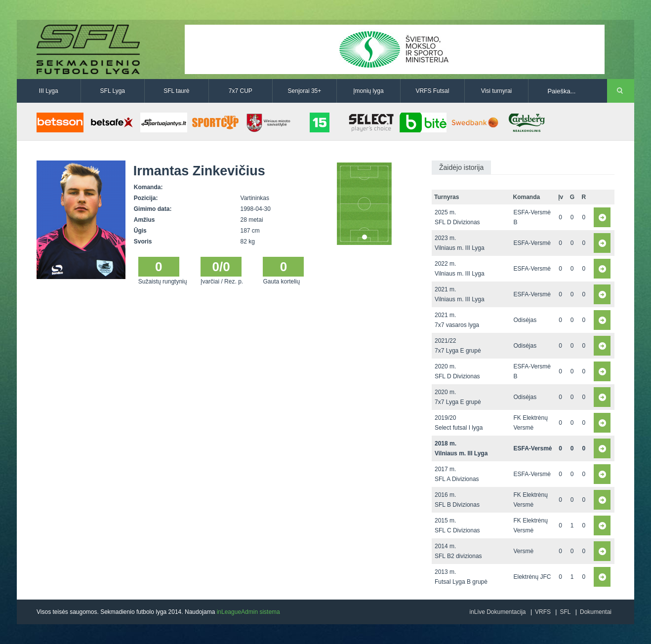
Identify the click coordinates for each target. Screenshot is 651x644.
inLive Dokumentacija (497, 612)
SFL (565, 612)
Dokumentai (596, 612)
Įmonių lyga (368, 91)
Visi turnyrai (496, 91)
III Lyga (49, 91)
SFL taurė (176, 91)
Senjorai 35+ (305, 91)
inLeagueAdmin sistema (248, 612)
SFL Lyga (113, 91)
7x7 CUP (241, 91)
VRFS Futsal (432, 91)
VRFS (543, 612)
